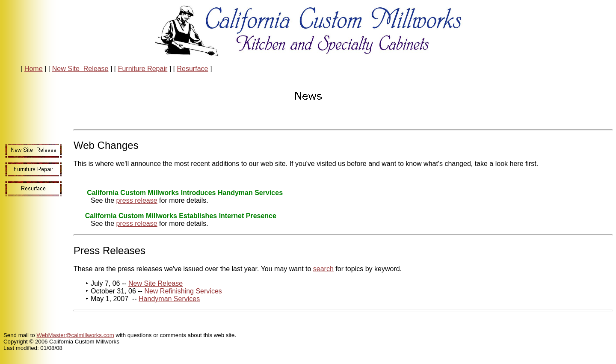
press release (137, 200)
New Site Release (80, 69)
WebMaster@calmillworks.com (75, 335)
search (323, 269)
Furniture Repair (143, 69)
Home (34, 69)
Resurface (193, 69)
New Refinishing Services (183, 291)
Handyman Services (169, 299)
